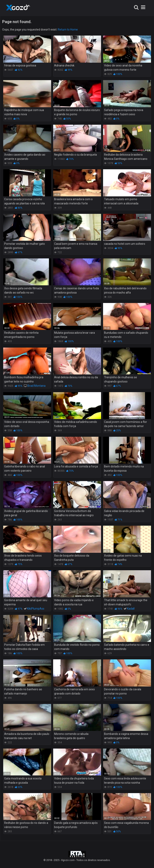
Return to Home (68, 30)
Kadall (131, 609)
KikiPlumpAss (36, 609)
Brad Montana (36, 386)
